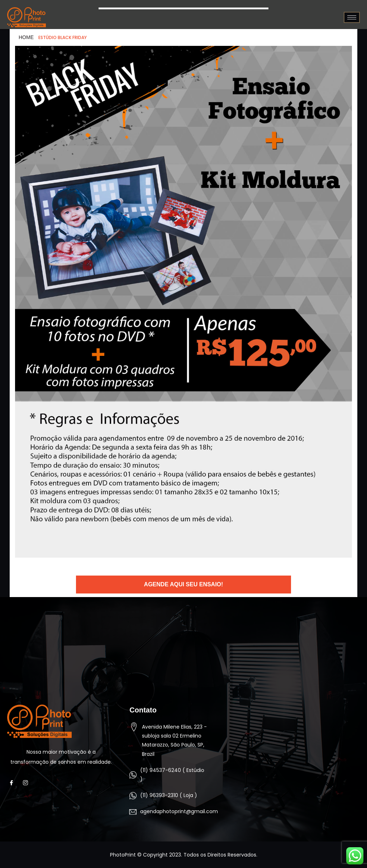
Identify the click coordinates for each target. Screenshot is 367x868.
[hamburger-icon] (352, 17)
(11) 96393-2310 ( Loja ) (169, 795)
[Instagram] (27, 783)
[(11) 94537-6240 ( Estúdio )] (133, 775)
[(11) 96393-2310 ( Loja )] (133, 796)
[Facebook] (13, 783)
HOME (26, 37)
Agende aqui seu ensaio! (184, 584)
